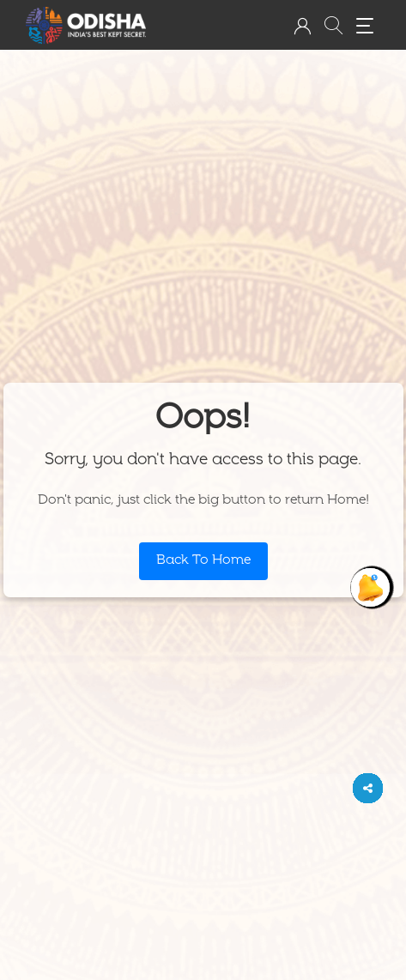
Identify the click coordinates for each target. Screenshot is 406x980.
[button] (302, 26)
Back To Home (203, 561)
